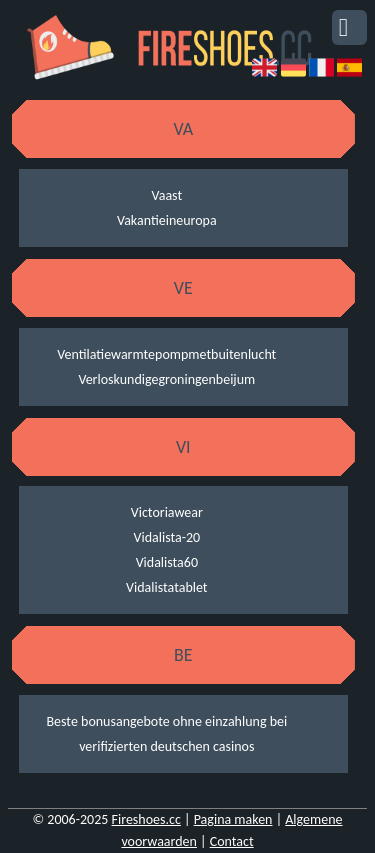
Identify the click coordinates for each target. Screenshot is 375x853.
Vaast (167, 195)
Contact (232, 841)
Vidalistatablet (166, 587)
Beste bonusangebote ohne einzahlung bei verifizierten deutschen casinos (166, 734)
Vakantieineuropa (167, 220)
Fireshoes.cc (146, 819)
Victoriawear (167, 512)
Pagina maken (233, 819)
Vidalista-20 (166, 537)
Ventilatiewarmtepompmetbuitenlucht (166, 354)
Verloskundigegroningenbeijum (166, 379)
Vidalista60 (167, 562)
